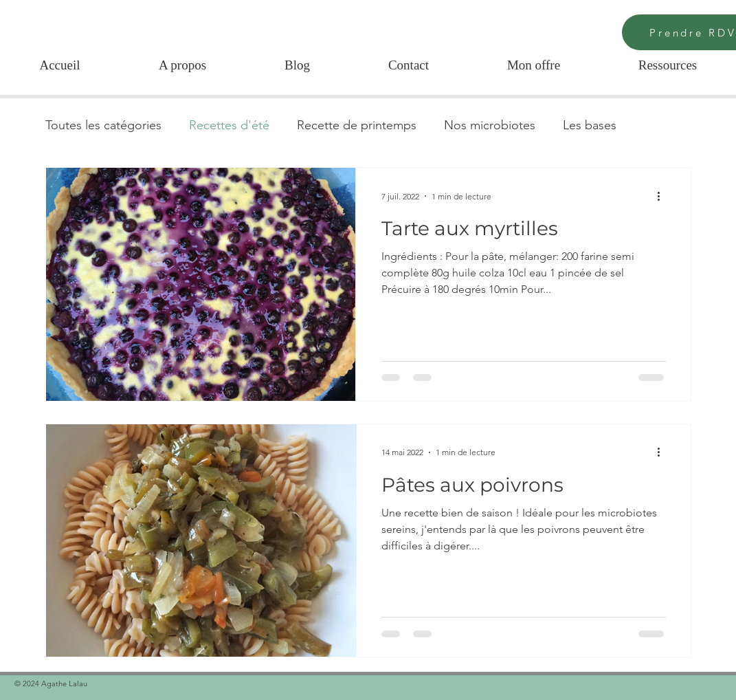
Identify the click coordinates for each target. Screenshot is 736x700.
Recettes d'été (229, 125)
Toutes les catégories (103, 125)
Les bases (590, 125)
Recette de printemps (357, 125)
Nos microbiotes (490, 125)
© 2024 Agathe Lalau (52, 683)
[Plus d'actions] (664, 196)
